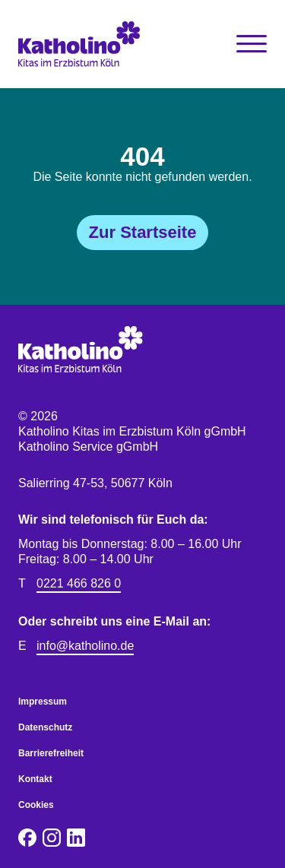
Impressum (43, 702)
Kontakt (35, 779)
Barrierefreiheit (51, 753)
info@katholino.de (85, 646)
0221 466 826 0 (79, 583)
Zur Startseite (143, 232)
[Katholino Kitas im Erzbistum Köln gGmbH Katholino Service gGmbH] (81, 44)
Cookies (36, 805)
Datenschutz (45, 727)
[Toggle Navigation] (252, 44)
